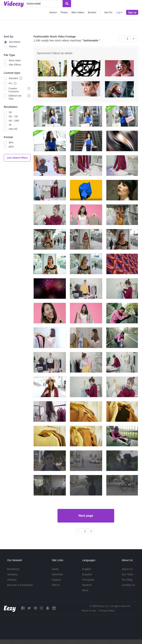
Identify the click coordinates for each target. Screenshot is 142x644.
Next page (86, 516)
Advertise (57, 574)
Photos (64, 12)
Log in (119, 12)
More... (86, 590)
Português (88, 580)
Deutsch (87, 585)
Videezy (12, 580)
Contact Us (128, 585)
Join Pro (108, 12)
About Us (127, 569)
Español (87, 574)
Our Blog (127, 580)
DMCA (56, 585)
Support (56, 580)
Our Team (128, 574)
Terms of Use (89, 611)
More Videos (78, 12)
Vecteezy (13, 574)
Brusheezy (13, 569)
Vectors (53, 12)
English (87, 569)
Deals (55, 569)
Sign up (132, 12)
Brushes (92, 12)
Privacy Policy (107, 611)
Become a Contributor (20, 585)
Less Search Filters (17, 158)
